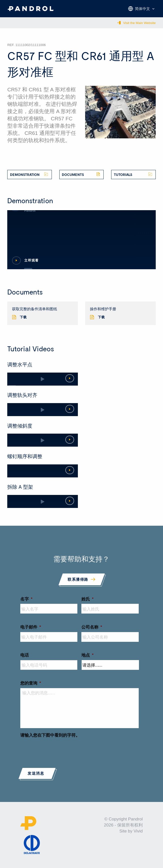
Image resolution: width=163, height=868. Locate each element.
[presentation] (58, 750)
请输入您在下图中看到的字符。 (50, 735)
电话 (25, 655)
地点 (88, 655)
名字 (26, 599)
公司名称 (92, 627)
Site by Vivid (131, 831)
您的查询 (31, 683)
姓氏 (88, 599)
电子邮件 (31, 627)
